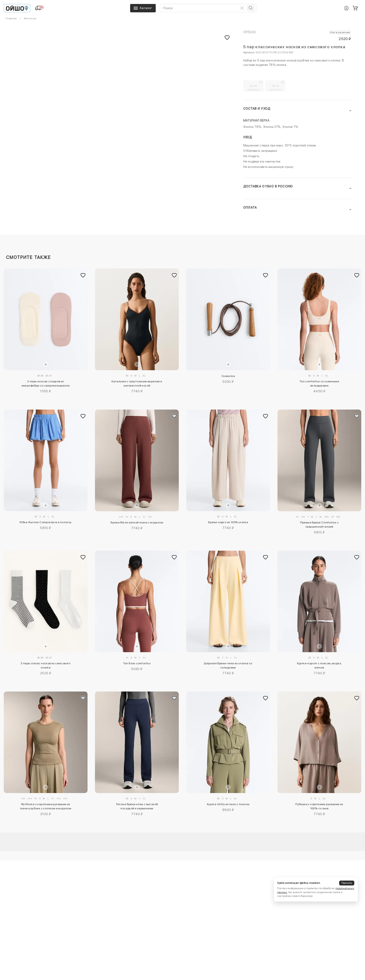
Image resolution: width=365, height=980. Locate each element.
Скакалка (228, 376)
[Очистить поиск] (242, 8)
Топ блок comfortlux (137, 663)
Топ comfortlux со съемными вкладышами (319, 383)
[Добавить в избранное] (83, 275)
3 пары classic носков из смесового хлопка (46, 665)
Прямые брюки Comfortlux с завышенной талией (319, 525)
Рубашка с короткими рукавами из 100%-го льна (319, 806)
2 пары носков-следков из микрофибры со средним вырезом (46, 383)
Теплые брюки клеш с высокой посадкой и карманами (137, 806)
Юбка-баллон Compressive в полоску (46, 522)
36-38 (254, 88)
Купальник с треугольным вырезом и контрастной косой (137, 383)
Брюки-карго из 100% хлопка (228, 522)
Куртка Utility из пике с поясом (228, 804)
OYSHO (250, 32)
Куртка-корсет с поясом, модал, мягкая (319, 665)
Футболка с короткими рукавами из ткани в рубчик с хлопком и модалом (46, 806)
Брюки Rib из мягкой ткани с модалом (137, 522)
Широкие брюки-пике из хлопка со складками (228, 665)
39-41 (275, 88)
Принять (347, 883)
